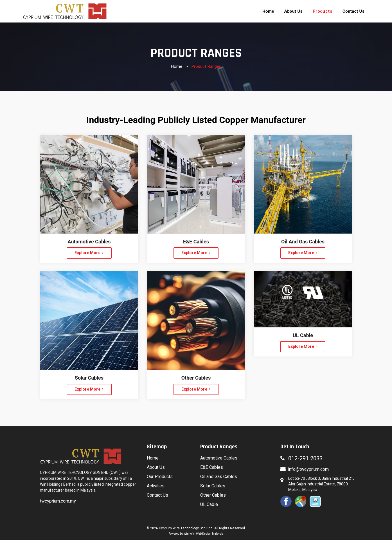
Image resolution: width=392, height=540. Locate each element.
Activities (156, 486)
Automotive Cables (219, 458)
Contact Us (157, 495)
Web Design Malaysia (210, 534)
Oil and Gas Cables (219, 477)
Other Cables (213, 495)
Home (176, 66)
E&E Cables (212, 467)
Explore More (89, 253)
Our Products (160, 477)
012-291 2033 (305, 459)
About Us (156, 467)
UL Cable (209, 505)
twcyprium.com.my (58, 501)
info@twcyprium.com (308, 469)
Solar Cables (213, 486)
